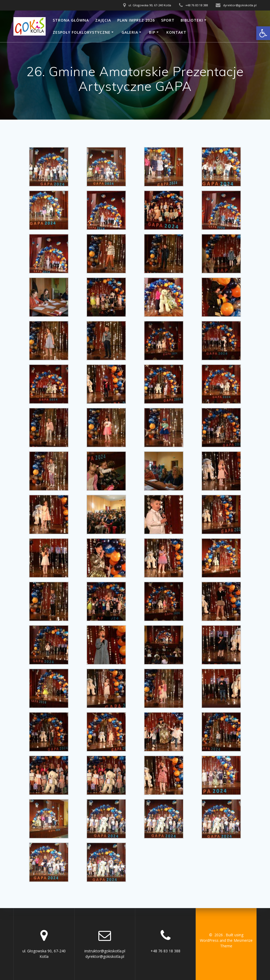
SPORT (168, 20)
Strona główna (71, 20)
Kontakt (176, 32)
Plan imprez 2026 (136, 20)
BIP (152, 32)
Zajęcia (103, 20)
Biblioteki (192, 20)
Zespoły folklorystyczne (82, 32)
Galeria (130, 32)
